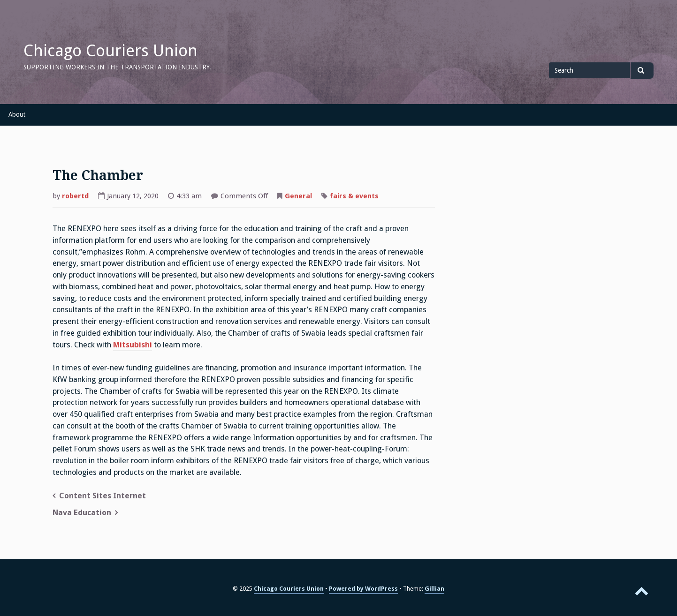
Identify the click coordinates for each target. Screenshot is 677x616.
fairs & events (354, 196)
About (17, 114)
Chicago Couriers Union (110, 51)
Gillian (434, 589)
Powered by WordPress (363, 589)
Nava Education (82, 513)
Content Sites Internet (103, 496)
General (298, 196)
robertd (75, 196)
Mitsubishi (133, 345)
